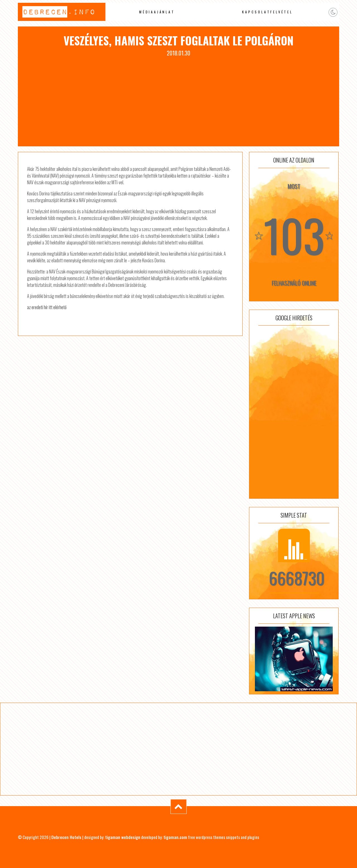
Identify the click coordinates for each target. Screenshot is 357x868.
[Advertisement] (178, 99)
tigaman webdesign (123, 837)
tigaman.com (175, 837)
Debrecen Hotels (66, 837)
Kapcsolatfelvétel (267, 12)
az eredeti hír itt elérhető (47, 307)
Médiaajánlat (157, 12)
